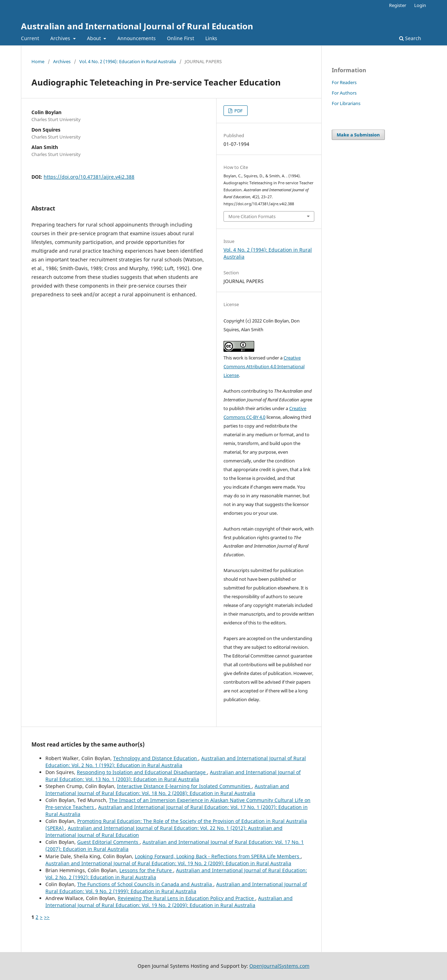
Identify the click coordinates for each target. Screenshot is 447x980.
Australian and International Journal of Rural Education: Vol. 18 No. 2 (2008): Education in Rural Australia (167, 790)
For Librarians (346, 103)
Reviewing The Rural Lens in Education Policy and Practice (186, 898)
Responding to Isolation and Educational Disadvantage (142, 772)
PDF (238, 111)
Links (211, 38)
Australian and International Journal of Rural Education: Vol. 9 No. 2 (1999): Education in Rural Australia (176, 888)
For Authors (344, 93)
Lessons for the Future (146, 870)
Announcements (137, 38)
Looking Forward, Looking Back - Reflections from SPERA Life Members (218, 856)
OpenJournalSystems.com (279, 966)
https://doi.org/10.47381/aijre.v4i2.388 (89, 177)
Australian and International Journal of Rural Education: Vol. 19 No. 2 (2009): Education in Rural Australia (168, 863)
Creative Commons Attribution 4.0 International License (264, 366)
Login (420, 5)
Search (410, 38)
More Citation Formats (252, 216)
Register (398, 5)
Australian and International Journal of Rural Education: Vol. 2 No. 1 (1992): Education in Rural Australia (176, 762)
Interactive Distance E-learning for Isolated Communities (184, 786)
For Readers (344, 82)
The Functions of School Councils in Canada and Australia (145, 884)
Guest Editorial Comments (108, 842)
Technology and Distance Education (156, 758)
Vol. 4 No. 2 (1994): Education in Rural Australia (128, 61)
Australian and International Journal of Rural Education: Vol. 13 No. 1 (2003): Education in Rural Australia (173, 776)
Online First (181, 38)
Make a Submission (358, 135)
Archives (61, 38)
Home (38, 61)
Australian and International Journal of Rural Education (137, 26)
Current (30, 38)
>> (47, 917)
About (95, 38)
